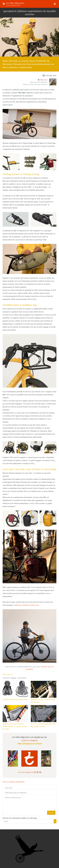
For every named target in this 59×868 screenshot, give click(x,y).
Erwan (45, 80)
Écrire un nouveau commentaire (14, 782)
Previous (11, 759)
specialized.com (33, 605)
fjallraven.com (20, 605)
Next (48, 759)
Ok (55, 821)
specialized (22, 678)
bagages (14, 678)
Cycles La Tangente (29, 740)
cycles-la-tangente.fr (25, 772)
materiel (6, 678)
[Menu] (55, 4)
